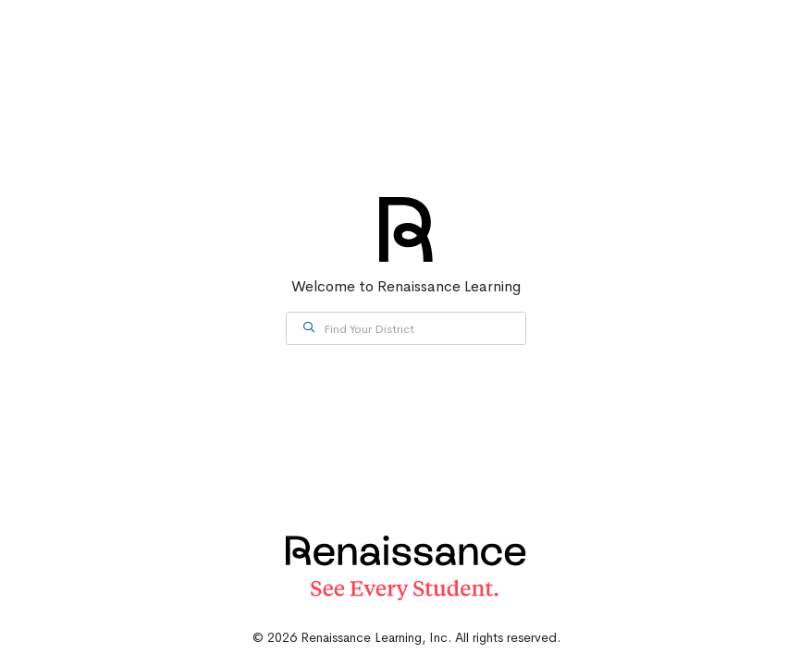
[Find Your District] (406, 328)
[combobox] (406, 328)
